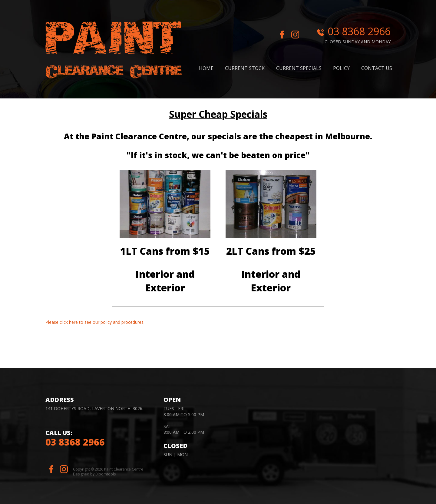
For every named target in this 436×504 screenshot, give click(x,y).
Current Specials (299, 68)
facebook (282, 35)
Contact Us (377, 68)
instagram (297, 35)
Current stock (245, 68)
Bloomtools (106, 476)
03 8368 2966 (359, 31)
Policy (341, 68)
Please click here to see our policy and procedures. (95, 322)
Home (206, 68)
